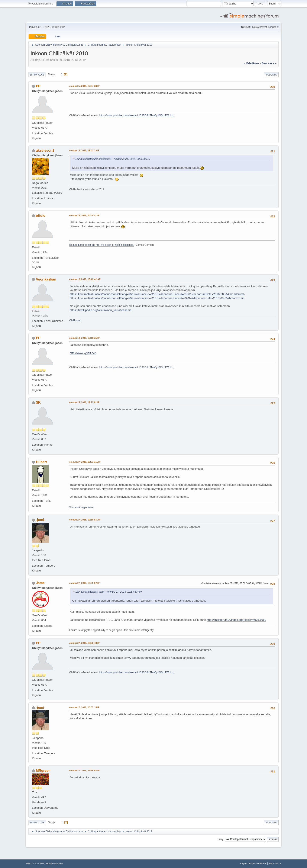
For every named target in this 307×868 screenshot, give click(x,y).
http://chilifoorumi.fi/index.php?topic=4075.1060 (236, 620)
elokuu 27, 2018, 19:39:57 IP (84, 583)
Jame (40, 583)
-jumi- (41, 520)
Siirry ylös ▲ (275, 864)
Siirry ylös (37, 823)
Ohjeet (244, 864)
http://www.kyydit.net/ (83, 353)
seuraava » (269, 63)
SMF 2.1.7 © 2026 (35, 864)
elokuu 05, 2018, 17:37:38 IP (84, 86)
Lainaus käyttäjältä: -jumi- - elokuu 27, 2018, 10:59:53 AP (109, 592)
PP (38, 86)
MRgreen (43, 771)
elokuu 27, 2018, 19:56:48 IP (84, 643)
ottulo (41, 216)
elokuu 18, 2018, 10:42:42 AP (85, 279)
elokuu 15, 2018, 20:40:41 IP (84, 215)
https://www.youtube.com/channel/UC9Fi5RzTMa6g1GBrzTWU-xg (136, 115)
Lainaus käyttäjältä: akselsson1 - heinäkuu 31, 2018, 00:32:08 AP (113, 159)
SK (38, 402)
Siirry (220, 839)
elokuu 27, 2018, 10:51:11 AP (85, 462)
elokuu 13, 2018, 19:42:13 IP (84, 150)
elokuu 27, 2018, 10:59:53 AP (85, 520)
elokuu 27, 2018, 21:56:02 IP (84, 771)
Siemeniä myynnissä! (81, 507)
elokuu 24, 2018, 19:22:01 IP (84, 402)
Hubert (41, 462)
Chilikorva (75, 320)
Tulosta (271, 75)
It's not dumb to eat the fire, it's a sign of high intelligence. (102, 245)
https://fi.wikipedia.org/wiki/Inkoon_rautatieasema (101, 310)
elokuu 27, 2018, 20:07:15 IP (84, 707)
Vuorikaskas (46, 279)
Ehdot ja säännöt (258, 864)
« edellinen (251, 63)
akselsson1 (45, 150)
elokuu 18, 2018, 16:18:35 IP (84, 338)
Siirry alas (37, 75)
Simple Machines (54, 864)
